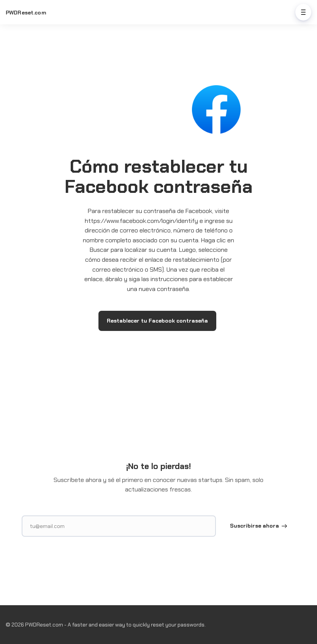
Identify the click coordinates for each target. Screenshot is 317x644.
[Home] (31, 13)
